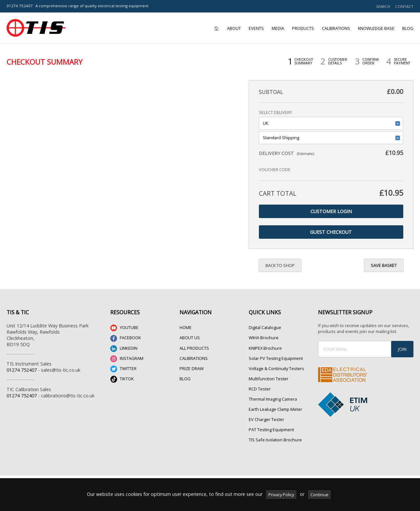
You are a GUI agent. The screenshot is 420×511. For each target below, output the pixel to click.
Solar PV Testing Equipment (276, 358)
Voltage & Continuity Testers (276, 368)
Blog (408, 28)
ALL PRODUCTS (194, 348)
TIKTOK (122, 379)
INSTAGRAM (127, 359)
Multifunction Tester (269, 379)
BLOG (185, 379)
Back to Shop (280, 265)
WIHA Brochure (264, 338)
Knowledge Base (376, 28)
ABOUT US (190, 338)
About (234, 28)
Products (303, 28)
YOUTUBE (124, 328)
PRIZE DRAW (192, 368)
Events (256, 28)
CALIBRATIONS (194, 358)
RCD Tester (260, 389)
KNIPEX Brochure (265, 348)
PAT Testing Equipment (271, 430)
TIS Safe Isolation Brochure (275, 440)
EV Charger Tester (266, 419)
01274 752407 (20, 6)
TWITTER (123, 369)
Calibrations (336, 28)
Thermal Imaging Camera (273, 399)
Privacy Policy (281, 495)
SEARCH (383, 6)
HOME (186, 327)
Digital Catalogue (265, 327)
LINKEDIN (124, 349)
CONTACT (404, 6)
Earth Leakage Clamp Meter (275, 409)
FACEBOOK (126, 338)
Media (278, 28)
